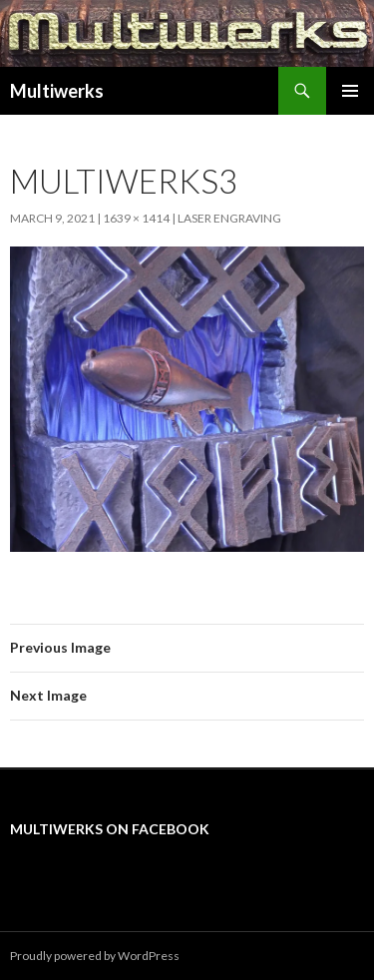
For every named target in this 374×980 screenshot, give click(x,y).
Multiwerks (57, 91)
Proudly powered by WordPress (95, 956)
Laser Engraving (229, 218)
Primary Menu (350, 91)
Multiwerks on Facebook (110, 829)
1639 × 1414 (136, 218)
